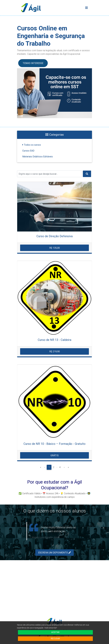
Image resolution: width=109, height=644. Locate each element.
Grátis (55, 455)
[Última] (68, 467)
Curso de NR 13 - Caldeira (54, 340)
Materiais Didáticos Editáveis (38, 156)
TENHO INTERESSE (33, 63)
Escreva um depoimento (54, 553)
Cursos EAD (28, 151)
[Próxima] (64, 467)
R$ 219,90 (55, 351)
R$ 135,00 (55, 248)
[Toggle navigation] (87, 8)
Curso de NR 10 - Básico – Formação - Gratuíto (54, 444)
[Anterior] (45, 467)
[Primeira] (41, 467)
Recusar (55, 639)
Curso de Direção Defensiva (54, 236)
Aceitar (55, 632)
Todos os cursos (32, 145)
